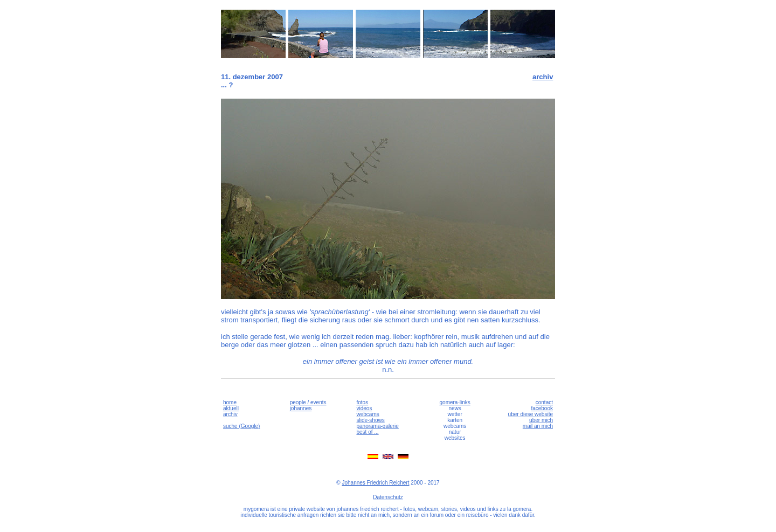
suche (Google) (241, 426)
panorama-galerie (377, 426)
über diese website (531, 414)
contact (544, 402)
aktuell (231, 408)
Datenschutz (388, 497)
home (230, 402)
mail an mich (538, 426)
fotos (362, 402)
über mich (541, 420)
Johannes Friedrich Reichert (375, 483)
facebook (542, 408)
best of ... (367, 432)
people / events (308, 402)
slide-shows (370, 420)
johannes (301, 408)
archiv (543, 77)
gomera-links (455, 402)
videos (364, 408)
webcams (368, 414)
